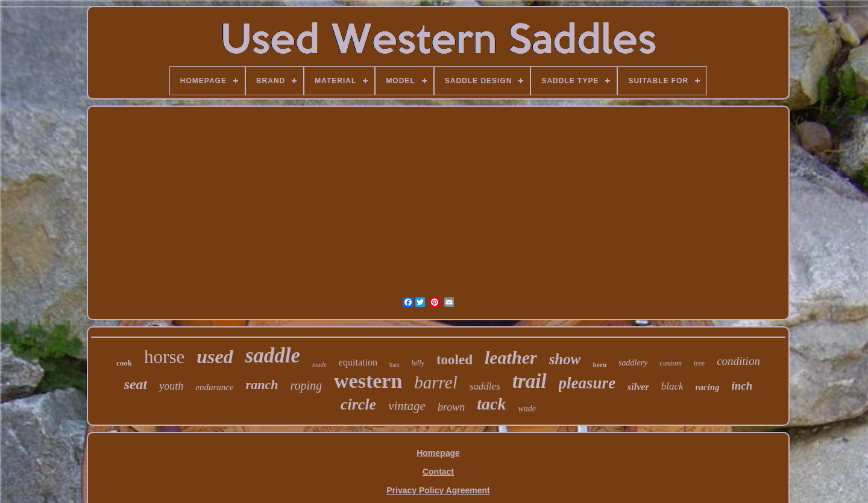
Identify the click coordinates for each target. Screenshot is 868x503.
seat (136, 384)
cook (124, 363)
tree (699, 363)
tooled (454, 360)
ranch (262, 384)
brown (451, 407)
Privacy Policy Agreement (438, 490)
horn (599, 364)
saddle (273, 356)
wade (527, 409)
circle (358, 404)
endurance (214, 387)
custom (671, 363)
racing (707, 387)
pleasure (587, 383)
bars (395, 365)
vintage (407, 406)
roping (306, 385)
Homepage (438, 453)
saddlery (633, 363)
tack (491, 404)
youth (171, 386)
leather (511, 357)
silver (638, 387)
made (319, 364)
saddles (485, 386)
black (672, 386)
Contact (438, 472)
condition (738, 361)
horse (164, 357)
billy (418, 363)
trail (530, 381)
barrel (436, 382)
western (368, 381)
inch (742, 386)
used (215, 356)
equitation (358, 362)
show (565, 359)
